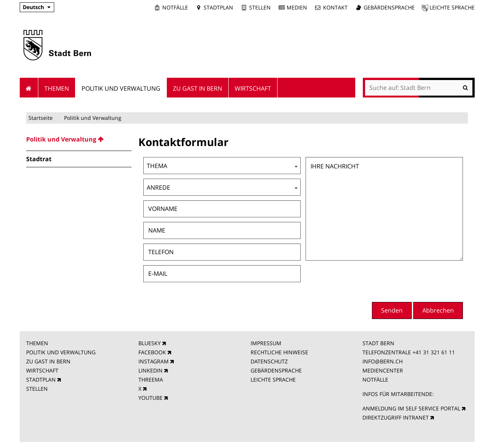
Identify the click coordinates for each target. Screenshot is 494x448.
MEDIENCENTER (383, 370)
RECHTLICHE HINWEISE (279, 352)
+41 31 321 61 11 (434, 352)
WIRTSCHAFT (42, 370)
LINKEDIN (151, 370)
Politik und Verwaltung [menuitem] (121, 88)
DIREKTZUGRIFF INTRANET (396, 417)
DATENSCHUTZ (269, 361)
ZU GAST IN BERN (48, 361)
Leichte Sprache (452, 7)
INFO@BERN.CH (383, 361)
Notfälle (175, 7)
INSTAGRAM (154, 361)
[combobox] (222, 166)
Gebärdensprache (389, 7)
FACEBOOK (152, 352)
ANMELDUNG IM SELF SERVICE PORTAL (411, 408)
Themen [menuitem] (57, 88)
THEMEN (37, 343)
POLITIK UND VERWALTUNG (61, 352)
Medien (297, 7)
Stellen (260, 7)
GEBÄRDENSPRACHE (276, 370)
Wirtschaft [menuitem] (253, 88)
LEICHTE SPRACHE (273, 380)
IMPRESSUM (266, 343)
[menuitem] (79, 139)
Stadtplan (218, 7)
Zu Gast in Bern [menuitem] (198, 88)
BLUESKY (150, 343)
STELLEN (37, 389)
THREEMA (151, 380)
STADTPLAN (41, 380)
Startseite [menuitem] (29, 88)
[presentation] (405, 280)
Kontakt (335, 7)
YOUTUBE (151, 398)
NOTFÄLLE (375, 380)
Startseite (41, 118)
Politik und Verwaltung (93, 118)
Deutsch (33, 7)
